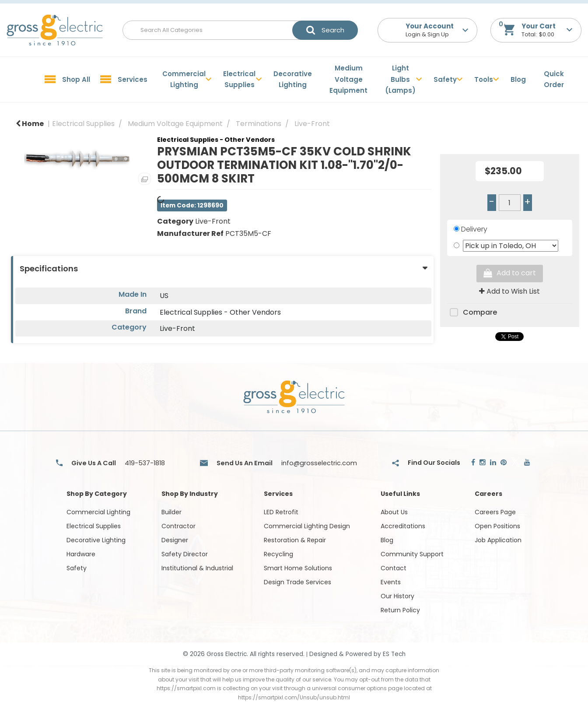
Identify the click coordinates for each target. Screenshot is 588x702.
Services (133, 79)
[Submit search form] (325, 30)
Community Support (412, 554)
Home (30, 124)
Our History (397, 596)
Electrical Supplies (239, 79)
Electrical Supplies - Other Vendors (216, 140)
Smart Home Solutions (298, 568)
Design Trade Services (297, 582)
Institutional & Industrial (197, 568)
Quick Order (554, 79)
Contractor (178, 526)
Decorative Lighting (293, 79)
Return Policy (400, 610)
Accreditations (403, 526)
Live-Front (312, 124)
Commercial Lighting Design (307, 526)
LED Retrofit (281, 512)
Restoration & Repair (295, 540)
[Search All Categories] (240, 30)
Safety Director (185, 554)
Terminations (259, 124)
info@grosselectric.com (319, 463)
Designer (175, 540)
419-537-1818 (145, 463)
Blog (518, 79)
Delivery (474, 229)
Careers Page (495, 512)
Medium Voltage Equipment (348, 79)
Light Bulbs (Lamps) (400, 79)
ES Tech (394, 654)
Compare (472, 313)
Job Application (498, 540)
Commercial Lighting (184, 79)
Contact (394, 568)
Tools (484, 79)
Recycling (278, 554)
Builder (171, 512)
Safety (445, 79)
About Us (394, 512)
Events (391, 582)
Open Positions (497, 526)
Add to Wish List (509, 291)
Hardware (81, 554)
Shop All (76, 79)
